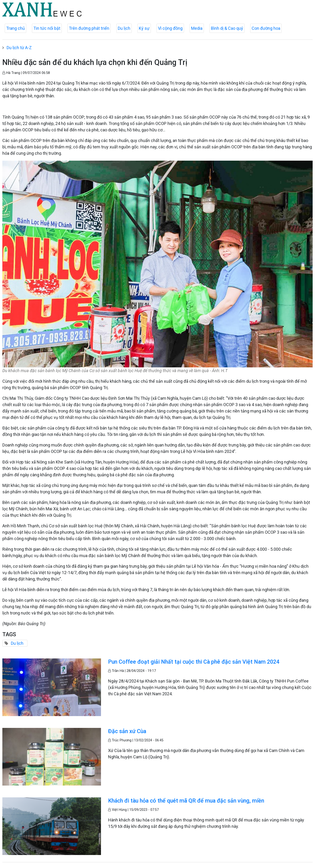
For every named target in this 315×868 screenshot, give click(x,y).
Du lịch (124, 28)
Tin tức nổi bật (47, 28)
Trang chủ (15, 28)
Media (197, 28)
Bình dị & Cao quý (227, 28)
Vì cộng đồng (170, 28)
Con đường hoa (266, 28)
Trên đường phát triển (89, 28)
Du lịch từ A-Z (19, 48)
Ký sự (144, 28)
